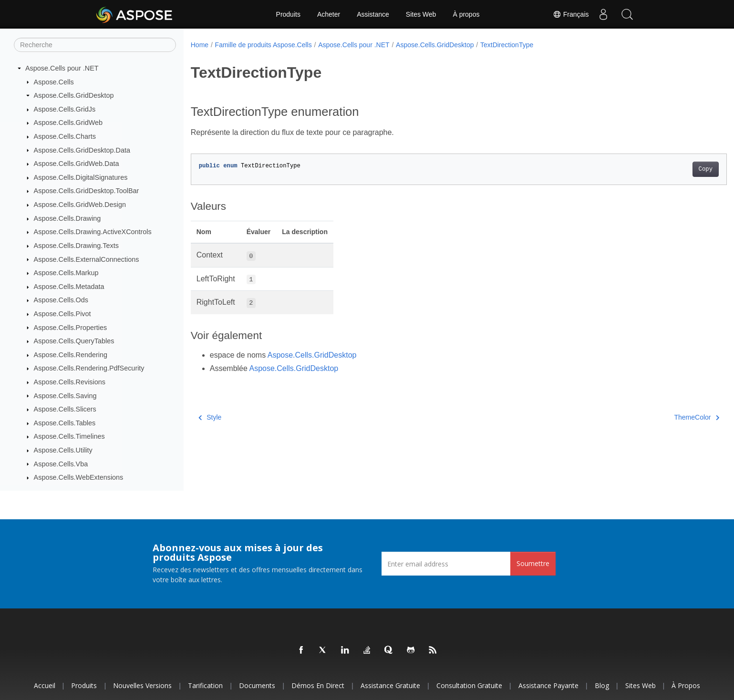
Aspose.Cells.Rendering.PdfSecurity (89, 368)
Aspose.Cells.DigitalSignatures (81, 177)
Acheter (329, 14)
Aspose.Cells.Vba (61, 464)
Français (571, 14)
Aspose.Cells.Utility (63, 450)
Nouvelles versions (142, 685)
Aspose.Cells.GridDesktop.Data (82, 150)
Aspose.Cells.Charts (65, 136)
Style (210, 417)
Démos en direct (318, 685)
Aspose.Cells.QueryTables (74, 341)
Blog (602, 685)
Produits (288, 14)
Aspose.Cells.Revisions (70, 382)
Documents (257, 685)
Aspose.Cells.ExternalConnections (87, 259)
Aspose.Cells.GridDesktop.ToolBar (87, 191)
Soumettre (533, 563)
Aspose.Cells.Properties (71, 328)
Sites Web (421, 14)
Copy (668, 169)
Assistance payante (548, 685)
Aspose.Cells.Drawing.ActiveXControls (93, 232)
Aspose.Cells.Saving (65, 396)
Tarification (205, 685)
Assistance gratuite (390, 685)
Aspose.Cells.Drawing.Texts (76, 246)
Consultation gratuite (469, 685)
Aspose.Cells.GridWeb (68, 123)
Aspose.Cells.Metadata (69, 287)
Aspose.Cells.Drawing (67, 218)
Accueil (45, 685)
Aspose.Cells (54, 82)
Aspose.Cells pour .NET (62, 68)
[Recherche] (95, 45)
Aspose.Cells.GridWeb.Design (80, 205)
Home (200, 45)
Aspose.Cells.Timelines (69, 436)
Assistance (373, 14)
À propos (466, 14)
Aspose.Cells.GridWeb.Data (77, 164)
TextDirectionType (507, 45)
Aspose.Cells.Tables (65, 423)
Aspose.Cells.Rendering (71, 355)
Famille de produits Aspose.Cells (264, 45)
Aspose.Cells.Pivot (62, 314)
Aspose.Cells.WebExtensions (79, 477)
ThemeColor (660, 417)
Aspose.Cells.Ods (61, 300)
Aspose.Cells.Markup (66, 273)
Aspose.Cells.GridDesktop (74, 95)
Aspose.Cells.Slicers (65, 409)
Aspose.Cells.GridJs (65, 109)
